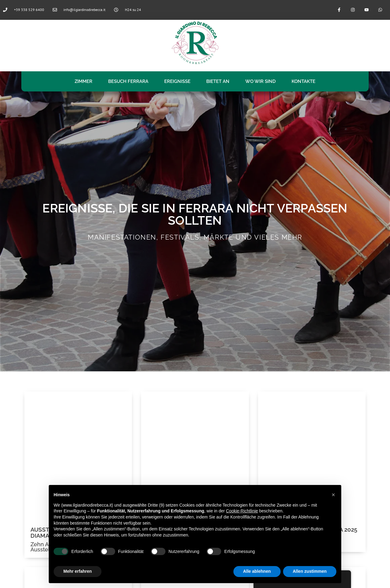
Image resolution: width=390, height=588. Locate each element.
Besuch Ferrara (128, 81)
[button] (333, 495)
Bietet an (218, 81)
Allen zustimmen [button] (310, 571)
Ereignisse (177, 81)
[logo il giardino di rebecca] (195, 43)
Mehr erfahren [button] (78, 571)
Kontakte (303, 81)
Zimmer (83, 81)
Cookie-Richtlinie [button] (242, 511)
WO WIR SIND (261, 81)
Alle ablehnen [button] (257, 571)
